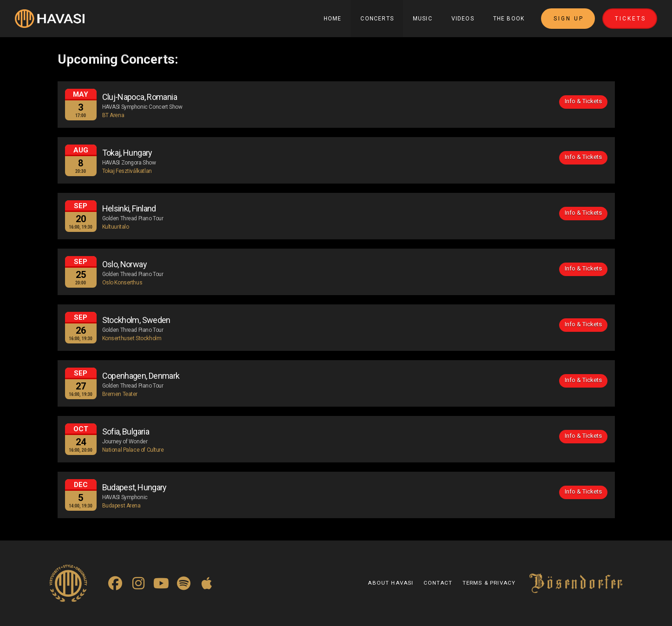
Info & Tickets (583, 101)
